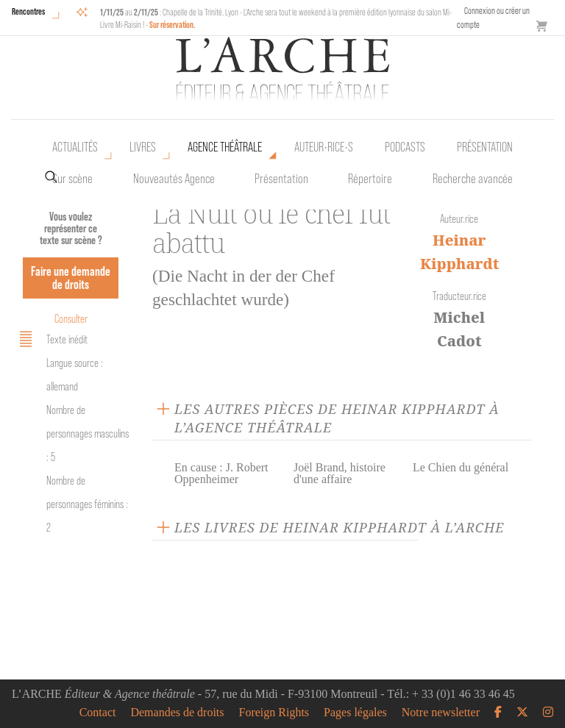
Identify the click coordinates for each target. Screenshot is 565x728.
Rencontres (28, 11)
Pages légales (355, 713)
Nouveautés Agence (174, 179)
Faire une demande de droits (71, 278)
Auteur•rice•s (324, 147)
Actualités (75, 147)
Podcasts (405, 147)
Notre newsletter (441, 713)
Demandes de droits (177, 713)
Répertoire (370, 179)
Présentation (281, 179)
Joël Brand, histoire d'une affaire (340, 473)
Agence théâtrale (225, 147)
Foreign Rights (274, 713)
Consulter (71, 319)
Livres (143, 147)
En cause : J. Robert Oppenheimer (221, 473)
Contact (98, 713)
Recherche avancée (473, 179)
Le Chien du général (461, 467)
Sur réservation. (173, 25)
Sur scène (72, 179)
